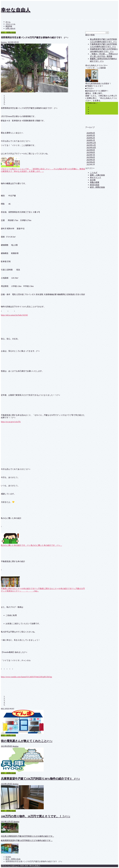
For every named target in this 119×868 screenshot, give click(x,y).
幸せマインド (96, 177)
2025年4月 (91, 162)
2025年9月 (91, 150)
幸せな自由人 (16, 10)
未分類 (93, 180)
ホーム (8, 22)
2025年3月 (91, 165)
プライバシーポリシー (10, 866)
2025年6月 (91, 157)
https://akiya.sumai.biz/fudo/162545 (14, 315)
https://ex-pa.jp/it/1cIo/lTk (11, 422)
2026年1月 (91, 140)
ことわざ (94, 173)
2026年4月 (91, 133)
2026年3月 (91, 135)
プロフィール (10, 24)
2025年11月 (91, 145)
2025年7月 (91, 155)
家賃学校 (9, 26)
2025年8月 (91, 152)
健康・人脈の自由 (97, 175)
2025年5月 (91, 160)
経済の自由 (95, 185)
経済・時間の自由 (8, 33)
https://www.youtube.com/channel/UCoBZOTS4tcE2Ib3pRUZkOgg (26, 677)
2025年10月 (91, 148)
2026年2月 (91, 138)
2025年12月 (91, 143)
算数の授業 (95, 182)
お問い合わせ (10, 28)
